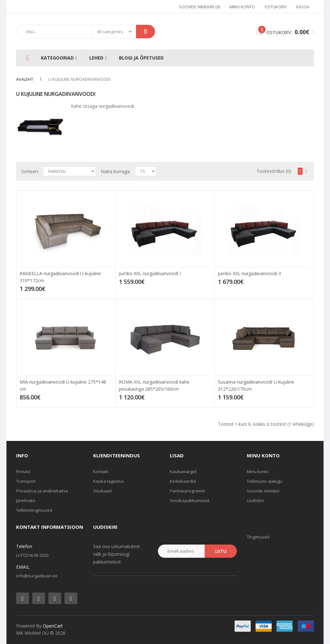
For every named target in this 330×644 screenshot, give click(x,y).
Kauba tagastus (109, 481)
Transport (26, 481)
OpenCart (53, 626)
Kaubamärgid (183, 471)
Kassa (303, 7)
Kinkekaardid (183, 481)
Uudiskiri (255, 500)
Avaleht (25, 79)
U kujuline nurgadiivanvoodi (79, 79)
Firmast (23, 471)
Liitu (221, 551)
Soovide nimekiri (263, 491)
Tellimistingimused (34, 510)
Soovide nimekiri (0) (199, 7)
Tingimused (258, 537)
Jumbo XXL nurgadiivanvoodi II (249, 273)
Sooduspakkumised (189, 500)
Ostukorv (276, 7)
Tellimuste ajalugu (265, 481)
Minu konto (242, 7)
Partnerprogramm (187, 491)
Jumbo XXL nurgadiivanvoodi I (150, 273)
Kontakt (101, 471)
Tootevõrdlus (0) (274, 171)
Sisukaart (102, 491)
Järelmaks (26, 500)
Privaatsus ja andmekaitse (42, 491)
